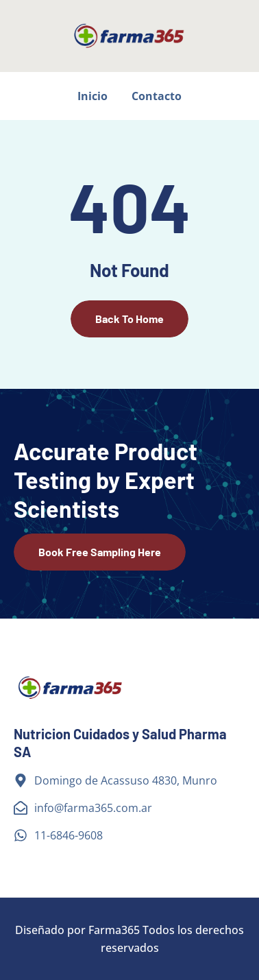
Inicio (92, 96)
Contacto (157, 96)
